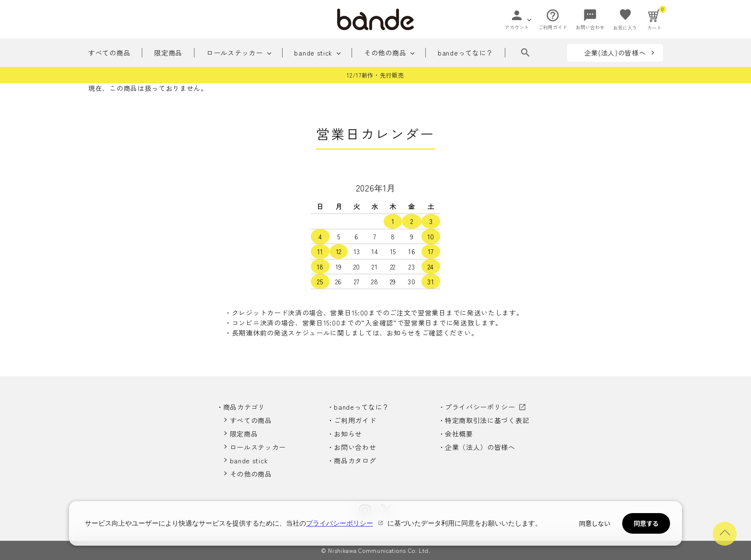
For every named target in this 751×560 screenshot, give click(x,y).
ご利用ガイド (355, 420)
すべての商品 (109, 53)
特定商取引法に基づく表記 (487, 420)
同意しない (595, 523)
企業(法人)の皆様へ (615, 53)
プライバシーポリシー (480, 407)
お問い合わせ (355, 447)
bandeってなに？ (466, 53)
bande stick (314, 53)
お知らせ (348, 434)
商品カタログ (355, 460)
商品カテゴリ (244, 407)
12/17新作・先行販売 (375, 75)
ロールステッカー (235, 53)
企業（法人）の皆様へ (480, 447)
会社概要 (459, 434)
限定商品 (168, 53)
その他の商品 (385, 53)
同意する (646, 523)
